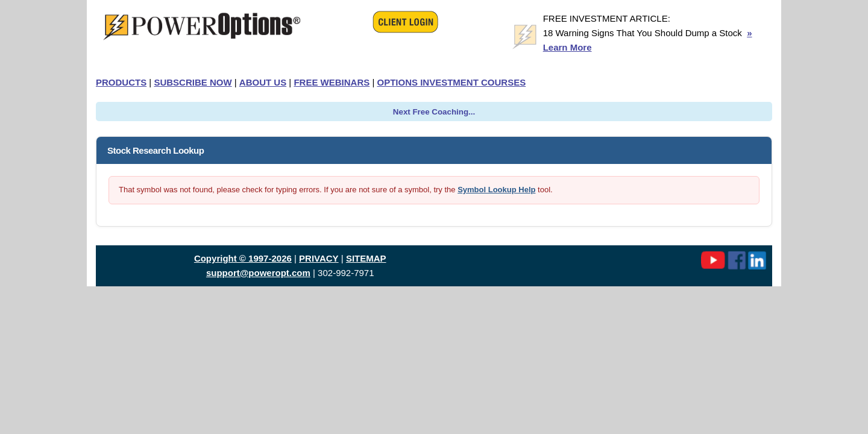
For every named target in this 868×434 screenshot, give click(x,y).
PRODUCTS (121, 82)
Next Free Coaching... (434, 112)
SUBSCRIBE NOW (193, 82)
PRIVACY (319, 258)
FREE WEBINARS (332, 82)
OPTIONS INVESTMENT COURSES (451, 82)
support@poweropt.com (258, 273)
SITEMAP (366, 258)
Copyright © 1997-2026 (243, 258)
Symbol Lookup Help (496, 190)
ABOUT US (263, 82)
